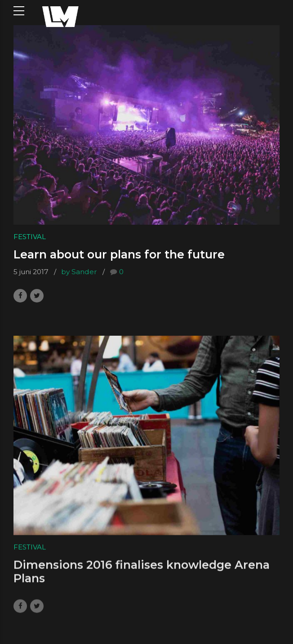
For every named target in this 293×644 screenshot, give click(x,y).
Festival (30, 237)
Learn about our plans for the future (119, 254)
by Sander (79, 272)
